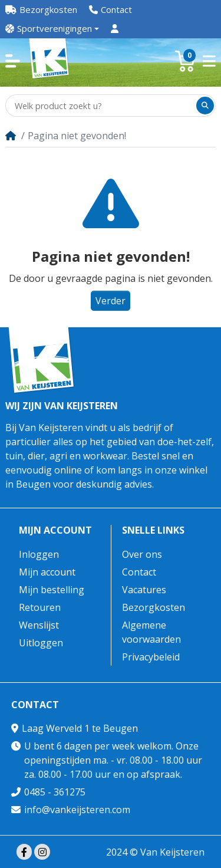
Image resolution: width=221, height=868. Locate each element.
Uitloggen (41, 643)
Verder (111, 301)
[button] (13, 61)
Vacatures (144, 590)
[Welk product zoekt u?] (102, 106)
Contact (139, 572)
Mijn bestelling (52, 590)
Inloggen (39, 554)
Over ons (142, 554)
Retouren (40, 607)
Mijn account (55, 530)
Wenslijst (39, 625)
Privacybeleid (151, 657)
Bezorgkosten (154, 607)
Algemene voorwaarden (151, 632)
